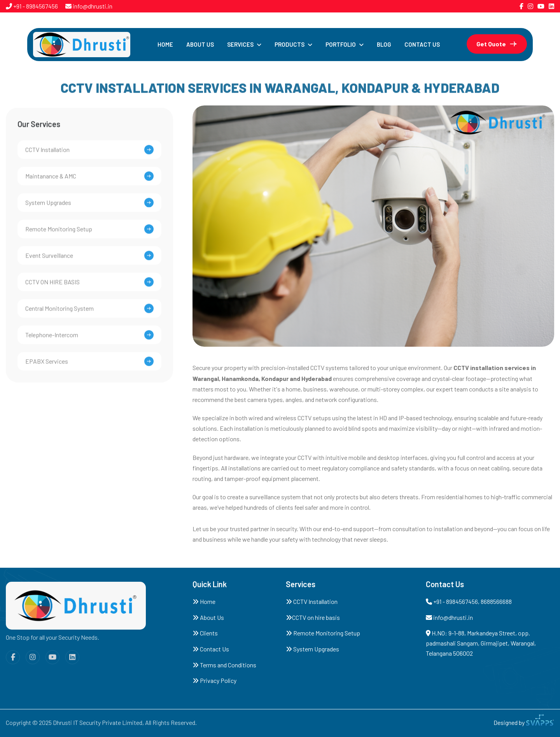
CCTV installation (47, 152)
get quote (491, 44)
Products (290, 44)
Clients (205, 633)
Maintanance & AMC (51, 179)
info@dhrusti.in (92, 6)
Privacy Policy (214, 680)
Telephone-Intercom (52, 338)
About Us (200, 44)
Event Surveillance (49, 258)
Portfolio (341, 44)
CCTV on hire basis (313, 617)
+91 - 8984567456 (35, 6)
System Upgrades (48, 205)
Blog (384, 44)
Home (165, 44)
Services (240, 44)
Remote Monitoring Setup (59, 232)
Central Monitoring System (59, 311)
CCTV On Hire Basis (52, 285)
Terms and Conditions (224, 665)
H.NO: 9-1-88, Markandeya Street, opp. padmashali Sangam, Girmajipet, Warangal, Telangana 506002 (481, 643)
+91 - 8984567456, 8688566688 (469, 601)
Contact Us (422, 44)
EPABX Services (47, 364)
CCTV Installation (312, 601)
